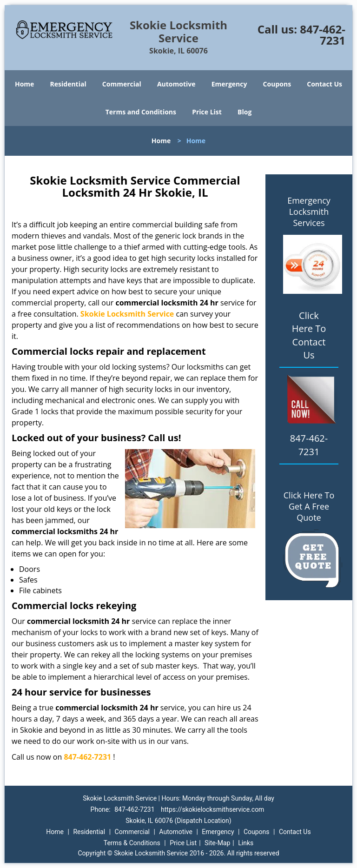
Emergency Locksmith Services (309, 212)
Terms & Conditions (132, 843)
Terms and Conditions (141, 112)
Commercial (122, 84)
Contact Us (324, 84)
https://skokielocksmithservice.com (212, 809)
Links (246, 843)
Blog (245, 112)
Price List (207, 112)
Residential (68, 84)
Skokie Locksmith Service (127, 314)
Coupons (277, 84)
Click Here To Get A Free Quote (309, 506)
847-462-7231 (323, 35)
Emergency (229, 84)
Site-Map (217, 843)
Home (24, 84)
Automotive (176, 84)
